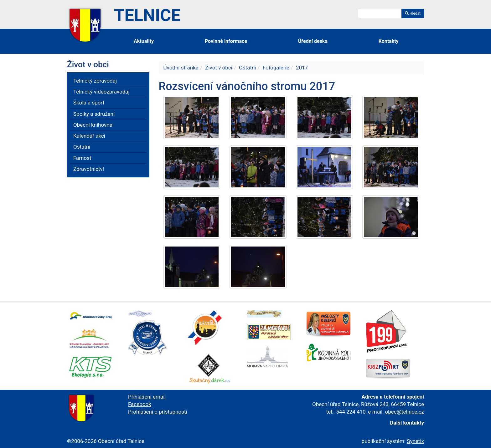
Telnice (147, 15)
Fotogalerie (276, 68)
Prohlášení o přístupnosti (158, 412)
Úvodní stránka (181, 68)
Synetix (415, 441)
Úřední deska (313, 41)
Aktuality (144, 41)
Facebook (140, 404)
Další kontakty (407, 423)
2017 (302, 68)
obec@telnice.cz (405, 412)
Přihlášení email (147, 397)
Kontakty (389, 41)
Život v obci (219, 68)
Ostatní (247, 68)
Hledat (413, 13)
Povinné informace (226, 41)
